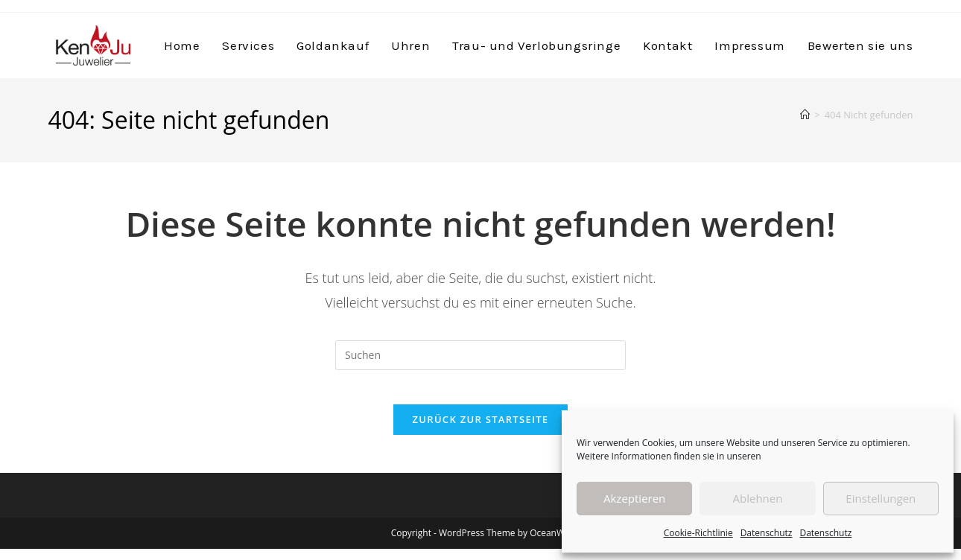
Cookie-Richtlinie (698, 533)
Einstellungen (881, 498)
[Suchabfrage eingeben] (480, 355)
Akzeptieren (634, 498)
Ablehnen (758, 498)
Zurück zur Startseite (481, 430)
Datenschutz (767, 533)
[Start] (805, 115)
